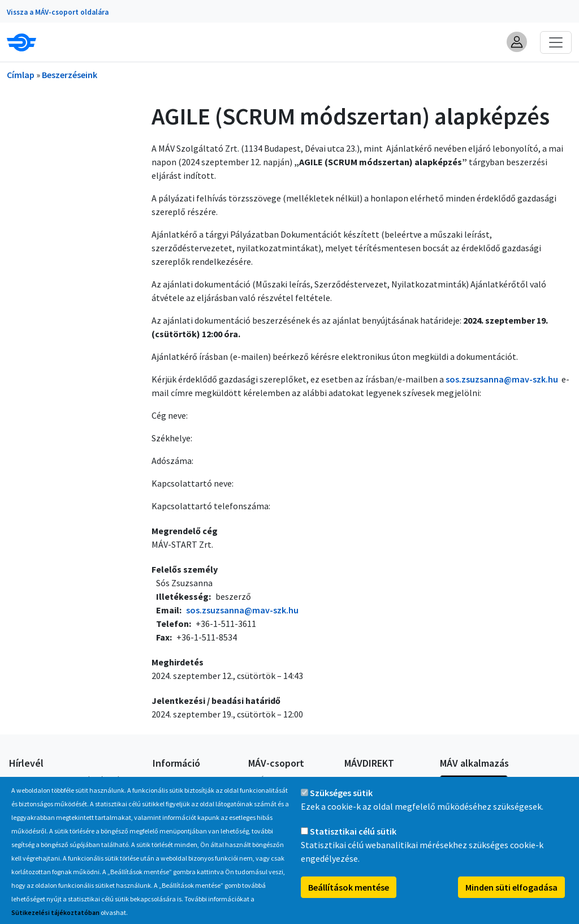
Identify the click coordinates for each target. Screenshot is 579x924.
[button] (517, 42)
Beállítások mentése (349, 900)
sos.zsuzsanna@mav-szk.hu (502, 379)
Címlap (21, 75)
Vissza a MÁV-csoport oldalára (58, 12)
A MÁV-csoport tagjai (284, 780)
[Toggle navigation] (556, 42)
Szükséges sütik (341, 805)
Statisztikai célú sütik (353, 844)
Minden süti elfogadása (511, 900)
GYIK (160, 780)
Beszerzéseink (70, 75)
